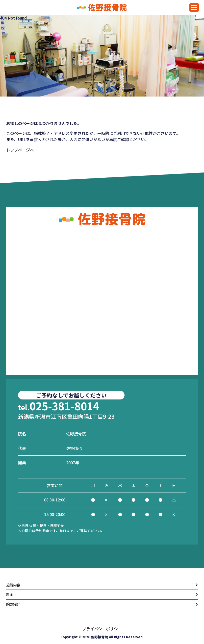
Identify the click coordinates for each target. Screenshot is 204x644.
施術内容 (14, 583)
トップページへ (20, 150)
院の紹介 (14, 604)
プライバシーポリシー (102, 629)
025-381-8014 (59, 403)
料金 (10, 594)
